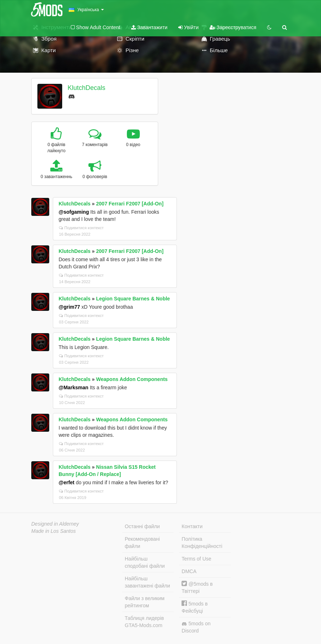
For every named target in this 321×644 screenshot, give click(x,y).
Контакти (192, 526)
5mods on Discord (196, 627)
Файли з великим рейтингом (145, 602)
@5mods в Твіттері (197, 587)
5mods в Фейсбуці (194, 607)
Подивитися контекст (81, 228)
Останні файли (142, 526)
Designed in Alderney (55, 524)
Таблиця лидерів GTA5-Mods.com (144, 622)
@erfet (67, 482)
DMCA (189, 571)
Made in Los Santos (54, 531)
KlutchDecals (86, 88)
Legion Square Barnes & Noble (133, 299)
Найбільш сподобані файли (145, 562)
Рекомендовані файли (142, 543)
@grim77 (69, 307)
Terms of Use (196, 559)
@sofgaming (74, 212)
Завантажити (149, 27)
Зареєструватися (233, 27)
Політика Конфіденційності (202, 543)
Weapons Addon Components (132, 379)
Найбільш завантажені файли (147, 582)
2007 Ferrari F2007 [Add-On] (130, 204)
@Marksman (74, 387)
